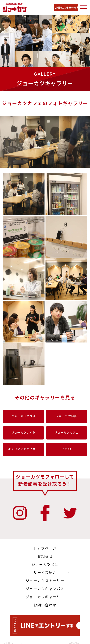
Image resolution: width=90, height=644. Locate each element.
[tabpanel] (45, 122)
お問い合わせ (45, 608)
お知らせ (45, 559)
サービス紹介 (45, 576)
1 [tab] (42, 162)
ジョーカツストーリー (45, 584)
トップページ (45, 551)
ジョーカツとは (45, 567)
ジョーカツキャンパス (45, 592)
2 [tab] (48, 162)
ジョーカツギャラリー (45, 600)
